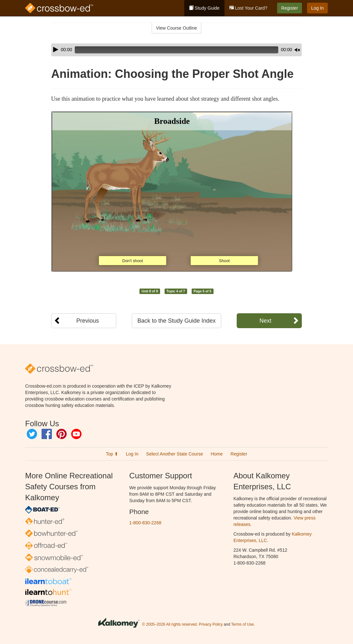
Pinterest (62, 434)
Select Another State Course (175, 454)
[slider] (167, 50)
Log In (317, 8)
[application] (176, 50)
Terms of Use (243, 624)
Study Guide (204, 8)
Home (217, 454)
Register (290, 8)
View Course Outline (176, 28)
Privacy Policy (211, 624)
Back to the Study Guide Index (176, 321)
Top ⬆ (112, 454)
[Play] (56, 50)
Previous (88, 321)
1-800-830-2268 (145, 523)
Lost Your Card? (248, 8)
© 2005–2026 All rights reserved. (170, 624)
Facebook (47, 434)
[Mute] (279, 50)
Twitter (32, 434)
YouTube (76, 434)
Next (265, 321)
